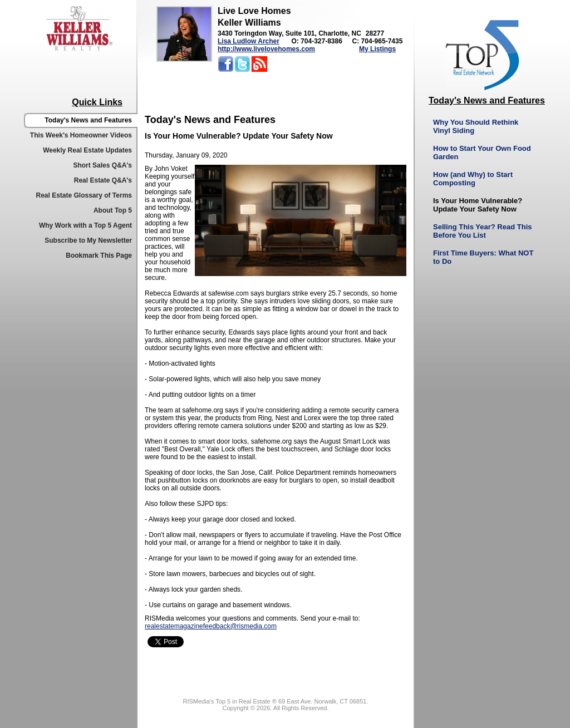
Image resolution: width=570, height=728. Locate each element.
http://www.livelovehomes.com (266, 49)
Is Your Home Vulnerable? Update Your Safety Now (478, 205)
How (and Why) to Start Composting (473, 179)
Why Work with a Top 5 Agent (85, 225)
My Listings (377, 49)
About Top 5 (113, 210)
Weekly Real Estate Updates (87, 150)
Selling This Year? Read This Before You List (482, 231)
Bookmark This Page (99, 255)
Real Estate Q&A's (103, 180)
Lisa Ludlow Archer (249, 41)
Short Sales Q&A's (102, 165)
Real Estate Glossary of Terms (84, 195)
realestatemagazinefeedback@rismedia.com (211, 626)
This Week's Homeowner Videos (81, 135)
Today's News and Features (88, 120)
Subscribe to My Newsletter (88, 240)
